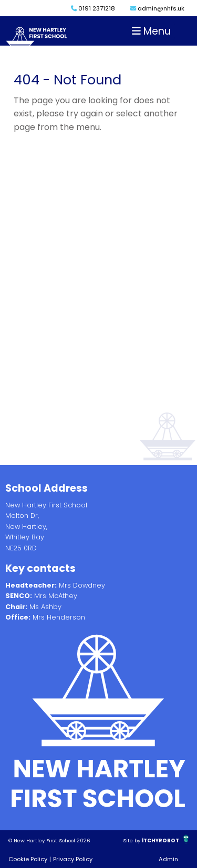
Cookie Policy (28, 859)
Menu (151, 31)
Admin (168, 859)
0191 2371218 (93, 8)
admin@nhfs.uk (157, 8)
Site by (132, 840)
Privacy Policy (73, 859)
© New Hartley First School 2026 (49, 840)
